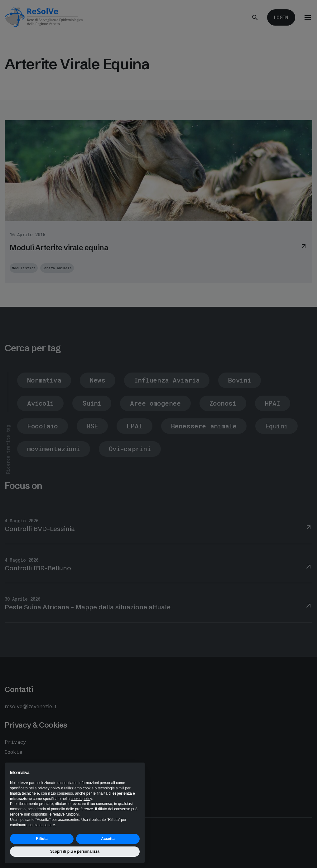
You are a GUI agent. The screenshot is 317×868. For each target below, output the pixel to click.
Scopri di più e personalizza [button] (75, 851)
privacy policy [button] (49, 788)
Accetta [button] (108, 839)
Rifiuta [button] (42, 839)
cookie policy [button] (81, 799)
